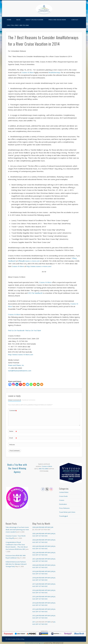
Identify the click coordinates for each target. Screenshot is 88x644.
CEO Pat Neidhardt (35, 293)
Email (13, 438)
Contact (75, 20)
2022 (34, 553)
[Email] (38, 384)
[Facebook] (10, 384)
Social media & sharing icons (34, 643)
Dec (46, 536)
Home (9, 20)
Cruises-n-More (47, 466)
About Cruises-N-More (34, 20)
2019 (34, 571)
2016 (34, 590)
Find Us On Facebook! (16, 330)
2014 (34, 603)
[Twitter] (28, 384)
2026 (34, 527)
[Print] (35, 384)
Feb (40, 527)
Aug (34, 536)
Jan (37, 527)
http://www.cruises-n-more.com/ (39, 266)
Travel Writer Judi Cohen (67, 512)
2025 (34, 534)
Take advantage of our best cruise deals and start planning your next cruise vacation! (17, 530)
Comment (13, 411)
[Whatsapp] (31, 384)
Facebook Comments (29, 400)
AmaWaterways (55, 72)
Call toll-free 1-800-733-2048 (18, 25)
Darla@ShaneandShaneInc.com (20, 371)
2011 (34, 622)
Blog (18, 20)
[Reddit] (24, 384)
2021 (34, 559)
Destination (63, 504)
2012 (34, 616)
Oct (40, 536)
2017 (34, 584)
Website (12, 445)
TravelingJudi (63, 516)
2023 (34, 546)
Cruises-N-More (28, 72)
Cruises (62, 500)
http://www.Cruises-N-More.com (21, 355)
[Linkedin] (17, 384)
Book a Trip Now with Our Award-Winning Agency (17, 468)
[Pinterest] (20, 384)
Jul (55, 534)
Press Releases (64, 508)
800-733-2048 (43, 469)
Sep (37, 536)
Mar (43, 527)
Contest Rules (64, 492)
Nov (43, 536)
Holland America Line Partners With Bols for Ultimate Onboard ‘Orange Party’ (16, 564)
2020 (34, 565)
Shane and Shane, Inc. (16, 365)
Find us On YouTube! (33, 330)
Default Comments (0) (15, 400)
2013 (34, 609)
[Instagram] (13, 384)
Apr (46, 527)
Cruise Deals (63, 496)
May (49, 527)
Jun (52, 527)
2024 (34, 540)
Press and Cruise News (57, 20)
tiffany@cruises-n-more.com (29, 261)
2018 (34, 578)
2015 (34, 597)
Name (13, 431)
